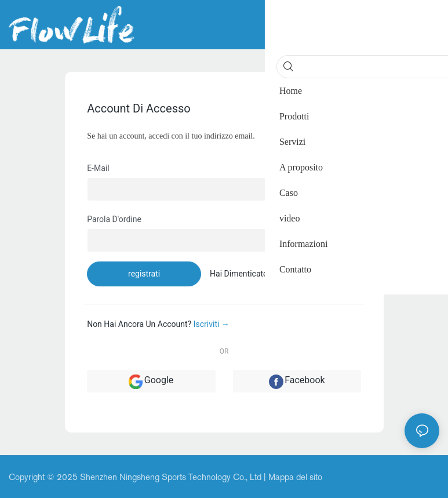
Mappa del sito (295, 477)
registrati (144, 274)
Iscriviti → (212, 324)
